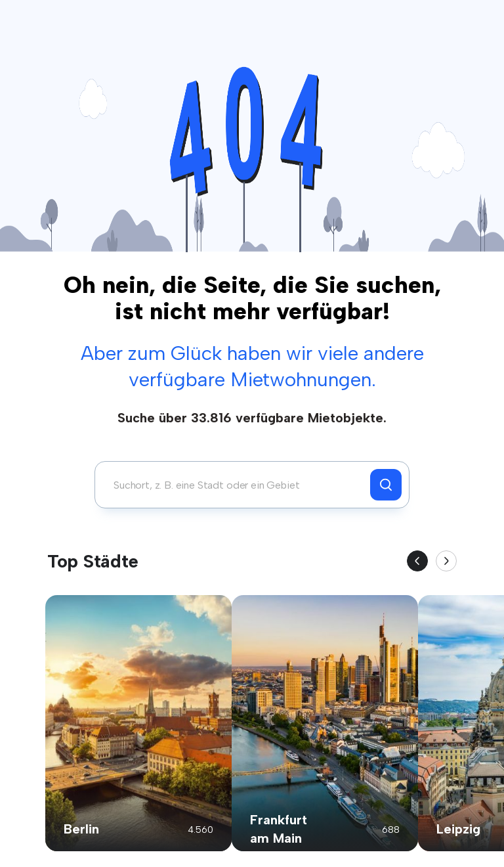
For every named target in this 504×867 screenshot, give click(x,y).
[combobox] (236, 485)
